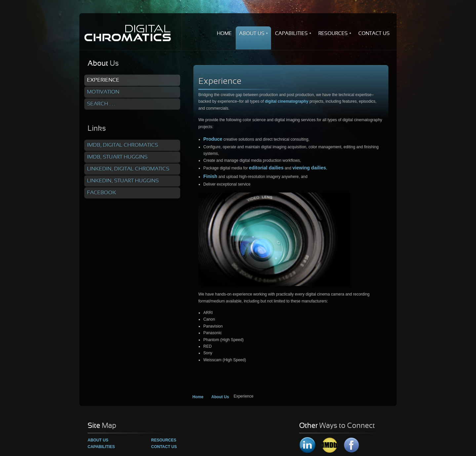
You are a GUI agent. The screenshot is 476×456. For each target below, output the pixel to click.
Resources (164, 440)
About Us (220, 397)
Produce (213, 139)
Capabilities (101, 447)
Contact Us (164, 447)
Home (198, 397)
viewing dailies (309, 168)
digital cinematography (286, 101)
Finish (210, 176)
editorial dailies (266, 168)
